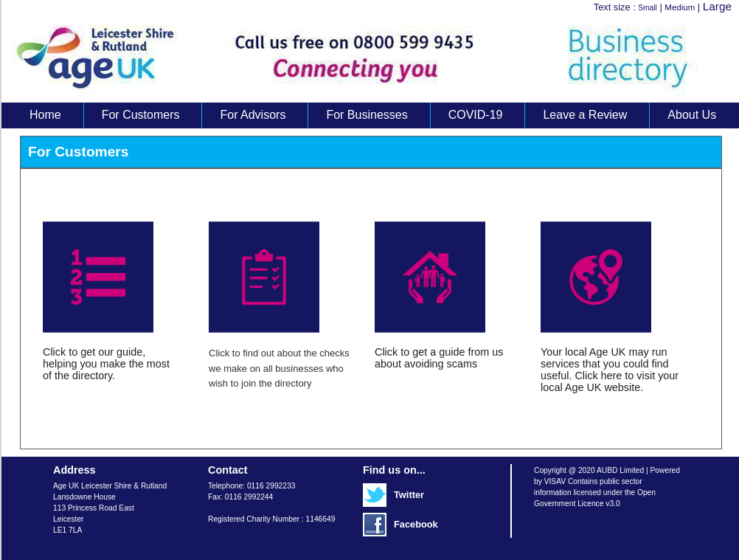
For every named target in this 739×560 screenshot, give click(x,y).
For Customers (141, 115)
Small (648, 8)
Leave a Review (585, 115)
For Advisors (253, 115)
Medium (680, 7)
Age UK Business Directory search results (363, 58)
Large (717, 6)
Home (45, 115)
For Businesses (367, 115)
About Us (692, 115)
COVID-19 (476, 115)
